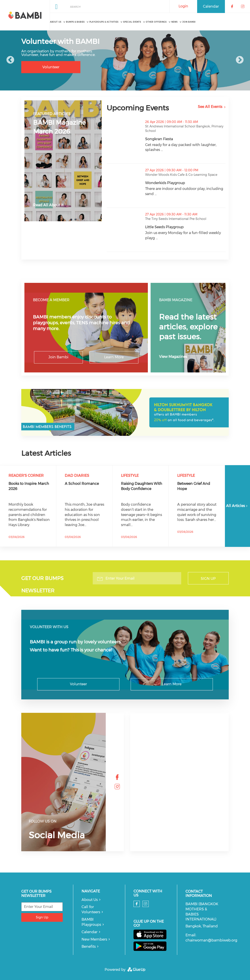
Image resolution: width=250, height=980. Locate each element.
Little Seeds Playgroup (185, 227)
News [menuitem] (175, 22)
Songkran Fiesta (181, 139)
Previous (10, 60)
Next (240, 60)
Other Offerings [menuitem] (156, 22)
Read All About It (48, 205)
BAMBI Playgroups (91, 922)
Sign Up (208, 579)
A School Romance (82, 484)
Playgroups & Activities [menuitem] (104, 22)
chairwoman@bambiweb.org (211, 940)
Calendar (211, 6)
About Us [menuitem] (56, 22)
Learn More (114, 357)
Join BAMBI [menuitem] (189, 22)
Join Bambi (58, 357)
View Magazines (173, 357)
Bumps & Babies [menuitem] (75, 22)
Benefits (89, 947)
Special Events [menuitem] (132, 22)
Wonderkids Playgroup (185, 183)
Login (183, 6)
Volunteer (51, 67)
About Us (90, 900)
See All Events (210, 107)
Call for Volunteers (91, 909)
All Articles (237, 506)
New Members (94, 939)
